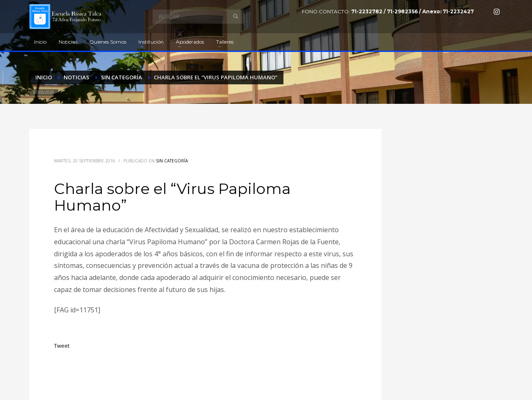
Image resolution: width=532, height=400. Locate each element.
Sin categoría (172, 161)
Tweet (62, 346)
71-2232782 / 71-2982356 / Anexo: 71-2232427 (413, 11)
